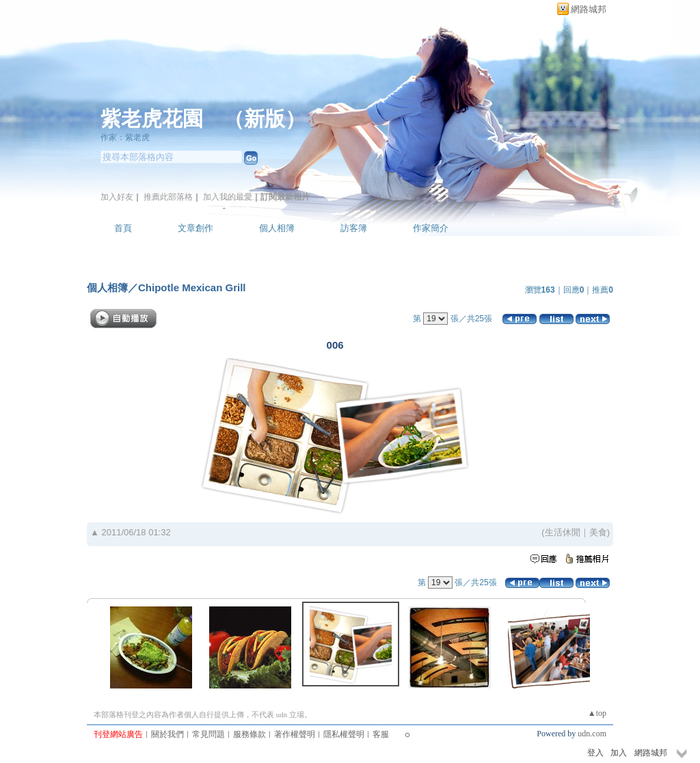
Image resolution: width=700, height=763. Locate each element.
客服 (381, 734)
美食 (598, 532)
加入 (619, 753)
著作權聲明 (295, 734)
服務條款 (250, 734)
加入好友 (117, 197)
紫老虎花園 (152, 119)
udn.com (592, 734)
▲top (597, 713)
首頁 (123, 228)
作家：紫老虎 (125, 137)
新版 (265, 119)
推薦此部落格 (168, 197)
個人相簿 (277, 228)
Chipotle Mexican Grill (192, 287)
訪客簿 (354, 228)
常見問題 (208, 734)
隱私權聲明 (344, 734)
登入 (595, 753)
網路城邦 (589, 9)
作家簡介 (431, 228)
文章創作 (196, 228)
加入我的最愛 (228, 197)
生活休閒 (563, 532)
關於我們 (167, 734)
